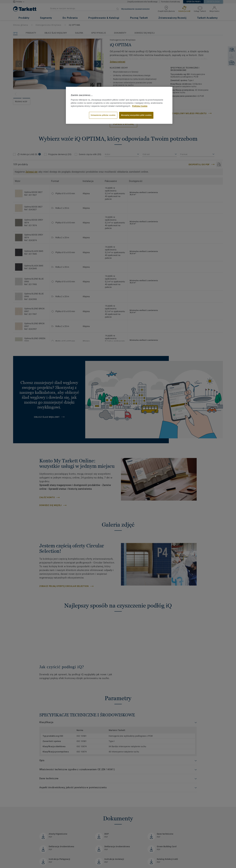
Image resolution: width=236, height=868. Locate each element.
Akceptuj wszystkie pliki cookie (136, 115)
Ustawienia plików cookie (103, 115)
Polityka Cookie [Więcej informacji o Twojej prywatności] (140, 106)
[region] (119, 105)
